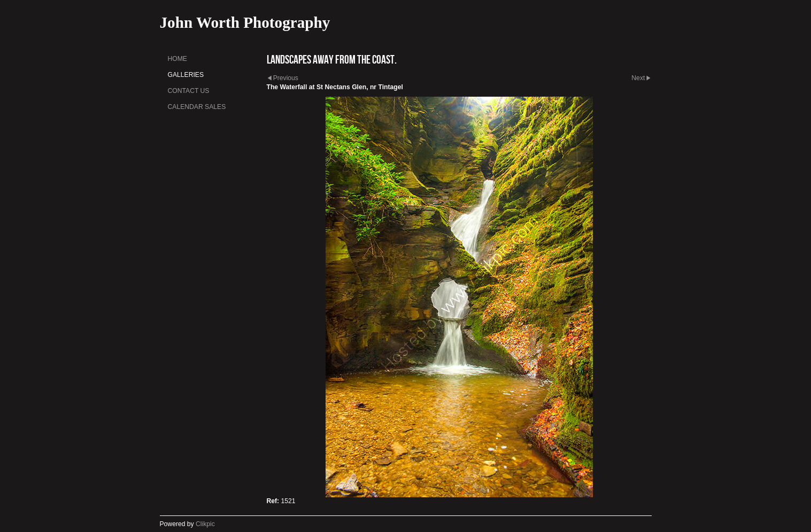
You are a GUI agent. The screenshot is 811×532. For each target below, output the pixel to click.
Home (177, 59)
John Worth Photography (245, 22)
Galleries (186, 75)
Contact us (189, 91)
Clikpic (205, 524)
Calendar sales (197, 107)
